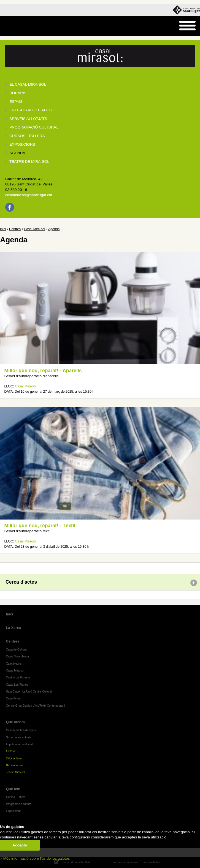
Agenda (17, 153)
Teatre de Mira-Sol (29, 162)
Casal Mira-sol (35, 229)
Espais (16, 102)
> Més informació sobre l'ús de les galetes (35, 858)
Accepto (20, 845)
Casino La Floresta (18, 677)
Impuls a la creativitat (19, 744)
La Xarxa (13, 628)
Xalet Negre (14, 664)
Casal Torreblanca (17, 656)
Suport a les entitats (19, 737)
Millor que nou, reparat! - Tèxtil (40, 526)
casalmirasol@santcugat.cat (29, 195)
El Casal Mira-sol (28, 84)
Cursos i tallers (27, 136)
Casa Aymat (14, 698)
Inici (3, 229)
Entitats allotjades (31, 110)
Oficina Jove (14, 758)
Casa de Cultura (16, 650)
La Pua (11, 751)
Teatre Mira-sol (16, 772)
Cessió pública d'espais (21, 730)
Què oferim (15, 722)
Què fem (13, 789)
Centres (15, 229)
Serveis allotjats (28, 119)
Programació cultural (34, 127)
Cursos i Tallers (16, 797)
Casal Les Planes (17, 685)
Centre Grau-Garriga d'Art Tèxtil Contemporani (36, 706)
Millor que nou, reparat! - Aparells (43, 371)
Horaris (18, 93)
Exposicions (22, 144)
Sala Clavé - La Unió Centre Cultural (29, 692)
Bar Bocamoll (14, 765)
